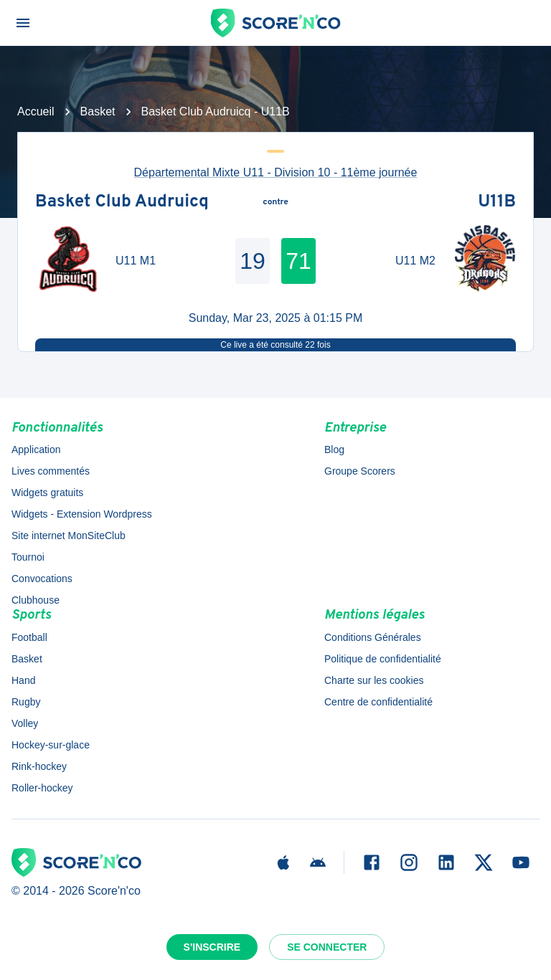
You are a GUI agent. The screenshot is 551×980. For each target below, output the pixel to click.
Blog (334, 449)
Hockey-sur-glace (51, 745)
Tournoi (28, 557)
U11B (497, 203)
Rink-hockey (39, 766)
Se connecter (327, 947)
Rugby (26, 702)
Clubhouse (36, 600)
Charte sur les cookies (374, 680)
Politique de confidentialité (383, 659)
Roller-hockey (42, 788)
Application (36, 449)
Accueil (36, 111)
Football (29, 637)
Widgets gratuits (47, 493)
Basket (98, 111)
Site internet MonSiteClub (69, 536)
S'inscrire (212, 947)
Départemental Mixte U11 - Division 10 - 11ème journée (276, 172)
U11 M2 (415, 261)
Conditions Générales (373, 637)
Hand (23, 680)
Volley (25, 723)
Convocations (42, 579)
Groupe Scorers (360, 471)
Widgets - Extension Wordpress (82, 514)
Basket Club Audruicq (122, 203)
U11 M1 (136, 261)
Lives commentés (51, 471)
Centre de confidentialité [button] (378, 702)
